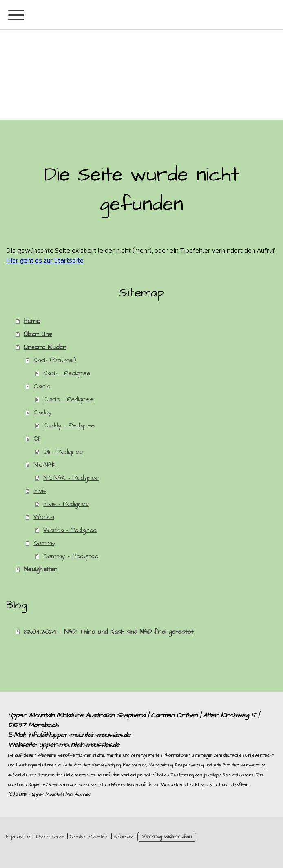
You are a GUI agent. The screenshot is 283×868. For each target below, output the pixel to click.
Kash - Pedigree (67, 373)
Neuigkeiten (40, 569)
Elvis (40, 491)
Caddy (43, 412)
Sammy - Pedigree (71, 556)
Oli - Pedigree (63, 452)
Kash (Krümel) (55, 360)
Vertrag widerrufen (167, 837)
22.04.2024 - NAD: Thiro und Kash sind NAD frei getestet (108, 632)
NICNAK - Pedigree (71, 478)
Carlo (42, 386)
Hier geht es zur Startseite (45, 260)
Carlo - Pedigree (68, 399)
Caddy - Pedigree (69, 425)
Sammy (44, 543)
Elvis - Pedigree (66, 504)
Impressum (19, 837)
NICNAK (45, 465)
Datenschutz (51, 837)
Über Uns (38, 334)
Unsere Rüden (45, 347)
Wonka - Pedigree (70, 530)
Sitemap (123, 837)
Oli (37, 438)
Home (32, 321)
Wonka (44, 517)
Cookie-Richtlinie (89, 837)
